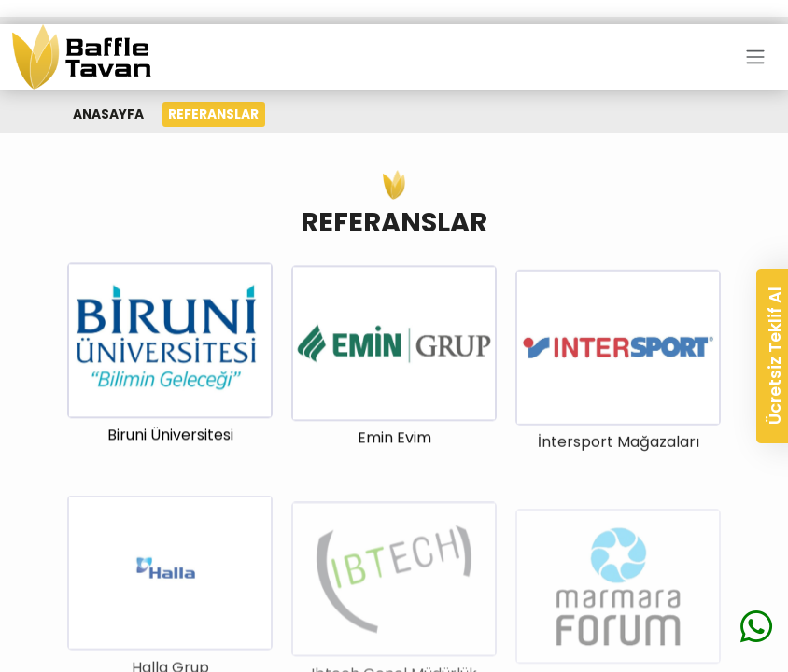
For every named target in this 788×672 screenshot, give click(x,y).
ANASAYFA (108, 114)
